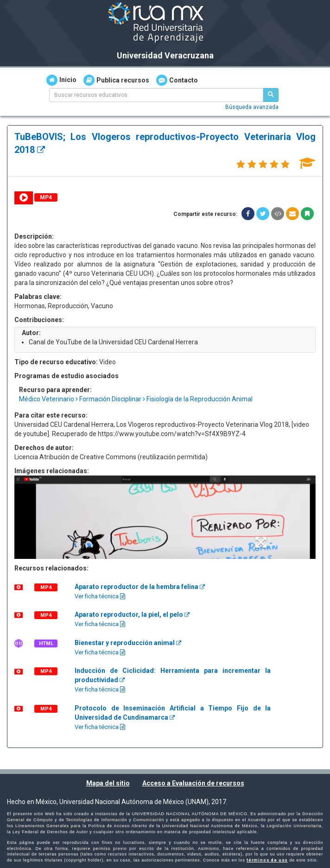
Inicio (61, 80)
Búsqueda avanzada (252, 107)
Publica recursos (116, 80)
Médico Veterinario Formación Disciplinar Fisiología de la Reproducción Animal (136, 399)
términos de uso (267, 860)
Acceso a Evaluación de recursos (193, 783)
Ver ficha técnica (100, 596)
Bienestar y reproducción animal (128, 643)
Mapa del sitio (108, 783)
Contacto (177, 80)
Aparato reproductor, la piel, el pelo (132, 615)
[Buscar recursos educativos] (271, 95)
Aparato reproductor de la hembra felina (140, 587)
